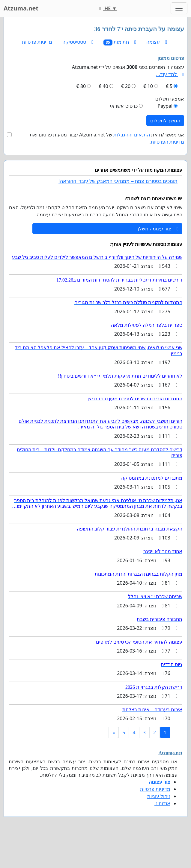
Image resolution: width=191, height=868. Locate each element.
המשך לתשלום (165, 121)
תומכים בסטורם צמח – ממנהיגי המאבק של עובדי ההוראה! (118, 181)
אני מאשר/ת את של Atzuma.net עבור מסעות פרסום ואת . (107, 138)
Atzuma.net (21, 8)
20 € (126, 86)
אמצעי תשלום (170, 99)
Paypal (165, 106)
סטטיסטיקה (78, 42)
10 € (148, 86)
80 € (81, 86)
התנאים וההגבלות (131, 135)
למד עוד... (170, 74)
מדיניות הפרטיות (167, 142)
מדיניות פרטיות (37, 42)
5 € (169, 86)
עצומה (157, 42)
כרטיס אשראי (124, 106)
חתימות (120, 42)
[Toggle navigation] (179, 8)
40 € (103, 86)
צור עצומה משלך (157, 229)
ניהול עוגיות (159, 796)
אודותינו (162, 803)
